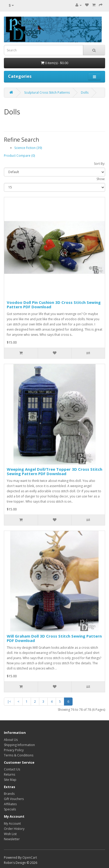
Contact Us (12, 769)
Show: (101, 179)
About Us (11, 740)
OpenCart (30, 857)
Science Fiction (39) (28, 148)
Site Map (10, 780)
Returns (9, 774)
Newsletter (12, 839)
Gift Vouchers (14, 799)
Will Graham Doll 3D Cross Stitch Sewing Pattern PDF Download (54, 638)
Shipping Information (19, 745)
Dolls (85, 93)
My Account (12, 823)
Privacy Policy (14, 750)
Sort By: (100, 164)
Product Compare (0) (19, 156)
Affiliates (10, 804)
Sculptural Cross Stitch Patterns (47, 93)
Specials (10, 809)
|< (9, 702)
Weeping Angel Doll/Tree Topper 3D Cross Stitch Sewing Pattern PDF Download (54, 471)
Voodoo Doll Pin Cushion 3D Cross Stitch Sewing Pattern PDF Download (54, 305)
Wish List (10, 834)
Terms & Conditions (19, 755)
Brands (9, 794)
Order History (14, 829)
